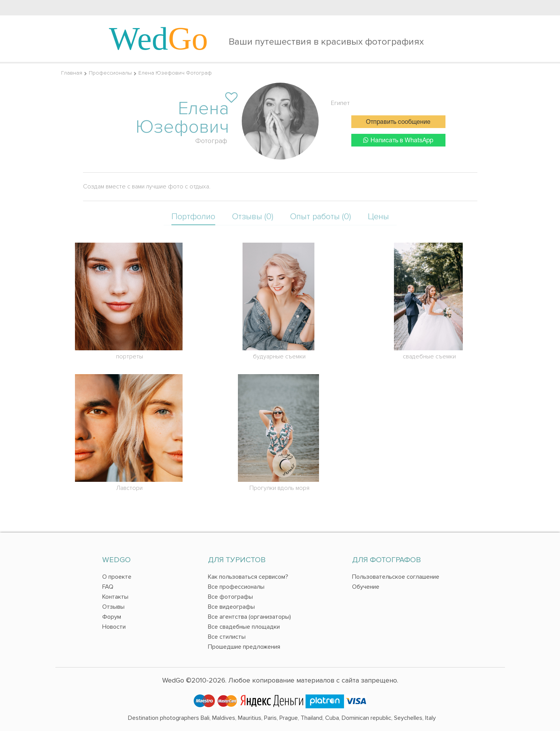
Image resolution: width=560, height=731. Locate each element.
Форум (112, 617)
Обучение (366, 587)
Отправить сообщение (398, 122)
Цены (378, 217)
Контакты (115, 597)
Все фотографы (230, 597)
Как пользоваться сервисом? (248, 577)
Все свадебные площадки (244, 627)
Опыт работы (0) (321, 217)
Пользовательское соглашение (396, 577)
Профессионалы (110, 73)
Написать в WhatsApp (398, 140)
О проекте (117, 577)
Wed (159, 38)
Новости (114, 627)
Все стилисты (227, 637)
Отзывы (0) (253, 217)
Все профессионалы (236, 587)
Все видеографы (231, 607)
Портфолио (193, 217)
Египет (340, 103)
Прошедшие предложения (244, 647)
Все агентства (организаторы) (249, 617)
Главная (72, 73)
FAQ (108, 587)
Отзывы (113, 607)
